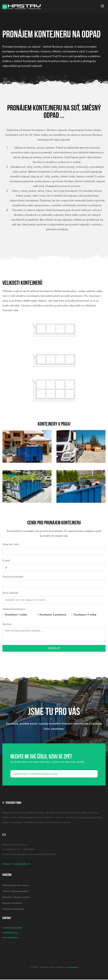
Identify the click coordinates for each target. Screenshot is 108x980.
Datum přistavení (13, 577)
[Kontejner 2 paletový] (38, 614)
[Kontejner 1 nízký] (3, 614)
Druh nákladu (10, 593)
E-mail (6, 561)
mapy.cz (7, 864)
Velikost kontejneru (14, 609)
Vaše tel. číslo (11, 544)
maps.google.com (22, 864)
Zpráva (7, 624)
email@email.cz (10, 933)
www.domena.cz (11, 937)
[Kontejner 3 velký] (72, 614)
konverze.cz (73, 967)
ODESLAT (54, 648)
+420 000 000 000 (12, 928)
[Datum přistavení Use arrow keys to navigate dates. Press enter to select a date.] (54, 584)
